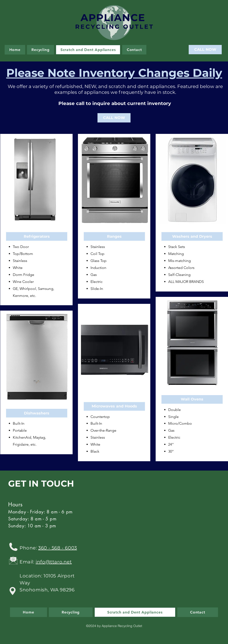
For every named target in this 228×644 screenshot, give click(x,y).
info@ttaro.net (54, 562)
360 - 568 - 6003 (58, 548)
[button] (37, 236)
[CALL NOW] (205, 50)
